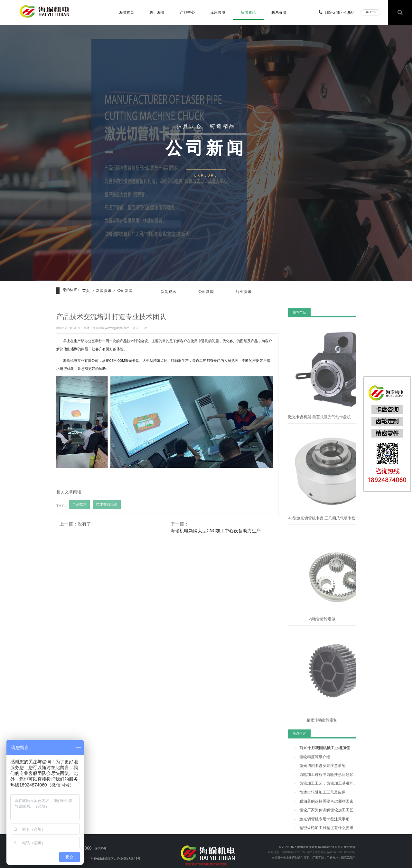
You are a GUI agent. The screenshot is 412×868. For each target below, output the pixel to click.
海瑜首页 (127, 12)
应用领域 (218, 12)
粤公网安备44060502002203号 (335, 844)
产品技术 (78, 508)
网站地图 (274, 844)
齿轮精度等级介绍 (311, 758)
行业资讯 (249, 290)
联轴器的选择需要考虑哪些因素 (320, 800)
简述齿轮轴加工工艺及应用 (317, 792)
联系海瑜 (279, 12)
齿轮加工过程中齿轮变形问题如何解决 (324, 775)
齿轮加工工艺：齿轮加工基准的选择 (323, 783)
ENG (371, 12)
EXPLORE (206, 177)
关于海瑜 (157, 12)
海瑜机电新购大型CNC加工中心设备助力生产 (217, 528)
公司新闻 (121, 290)
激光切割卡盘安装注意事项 (317, 767)
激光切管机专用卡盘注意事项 (318, 817)
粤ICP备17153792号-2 (297, 844)
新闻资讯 (248, 12)
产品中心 (187, 12)
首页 (86, 290)
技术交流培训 (103, 508)
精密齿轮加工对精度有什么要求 (320, 825)
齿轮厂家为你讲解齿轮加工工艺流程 (323, 809)
